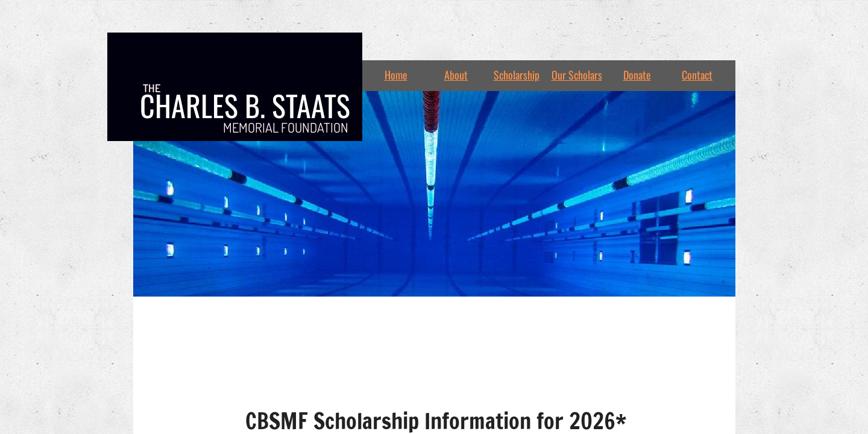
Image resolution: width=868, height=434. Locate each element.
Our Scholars (577, 75)
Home (396, 75)
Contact (697, 75)
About (456, 75)
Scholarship (517, 75)
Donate (637, 75)
